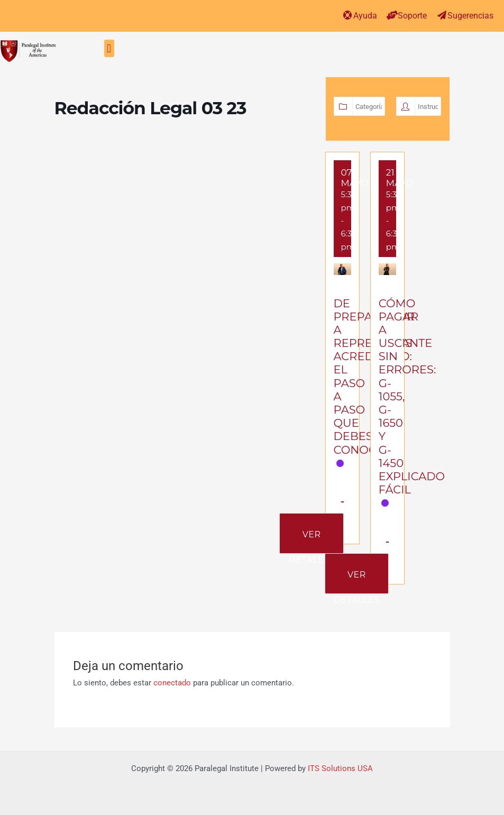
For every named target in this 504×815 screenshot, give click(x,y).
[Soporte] (392, 15)
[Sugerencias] (442, 15)
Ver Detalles (311, 541)
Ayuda (365, 16)
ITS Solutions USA (340, 768)
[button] (109, 48)
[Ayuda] (348, 15)
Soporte (412, 16)
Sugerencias (470, 16)
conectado (172, 683)
